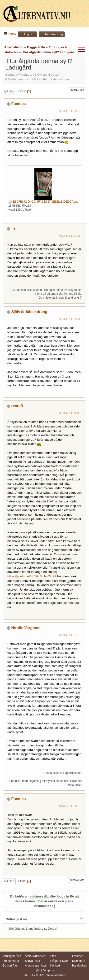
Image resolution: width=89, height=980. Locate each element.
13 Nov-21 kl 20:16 (70, 806)
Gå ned (9, 91)
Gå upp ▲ (49, 970)
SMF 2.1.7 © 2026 (34, 975)
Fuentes (18, 104)
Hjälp (38, 970)
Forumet (77, 956)
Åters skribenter (35, 956)
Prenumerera (11, 961)
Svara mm (77, 90)
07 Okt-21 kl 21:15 (70, 635)
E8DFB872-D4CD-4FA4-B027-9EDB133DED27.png (43, 202)
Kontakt (55, 966)
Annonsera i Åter (35, 966)
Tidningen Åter (12, 956)
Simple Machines (56, 975)
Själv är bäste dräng (29, 312)
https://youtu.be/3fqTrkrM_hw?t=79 (32, 576)
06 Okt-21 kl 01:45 (70, 236)
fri (13, 229)
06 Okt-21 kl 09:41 (70, 319)
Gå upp (9, 881)
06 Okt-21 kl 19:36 (70, 413)
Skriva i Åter (33, 961)
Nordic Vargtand (26, 628)
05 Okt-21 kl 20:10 (70, 111)
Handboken (79, 966)
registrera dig (39, 896)
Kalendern (79, 961)
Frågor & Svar (59, 961)
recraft (17, 406)
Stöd (53, 956)
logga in (63, 896)
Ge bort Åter (10, 966)
